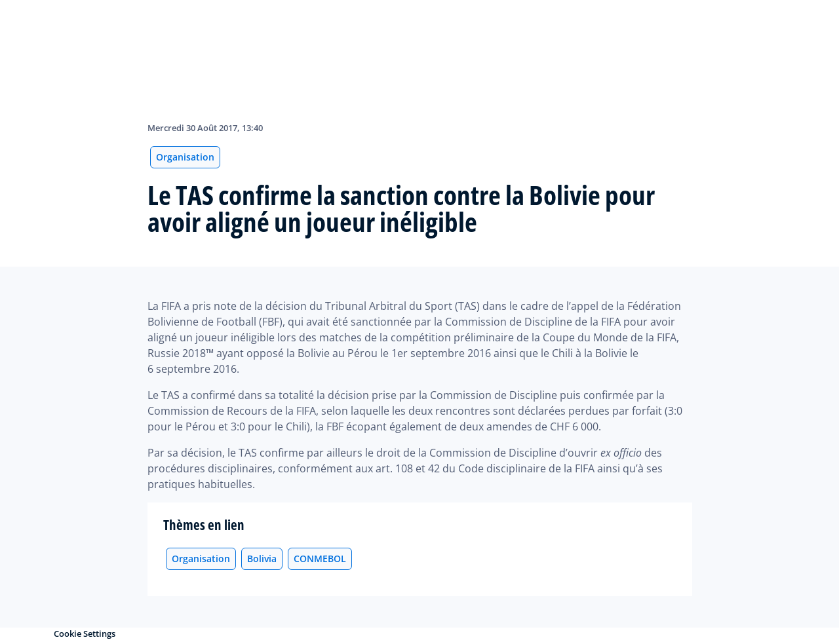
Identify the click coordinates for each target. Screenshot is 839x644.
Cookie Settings (85, 634)
